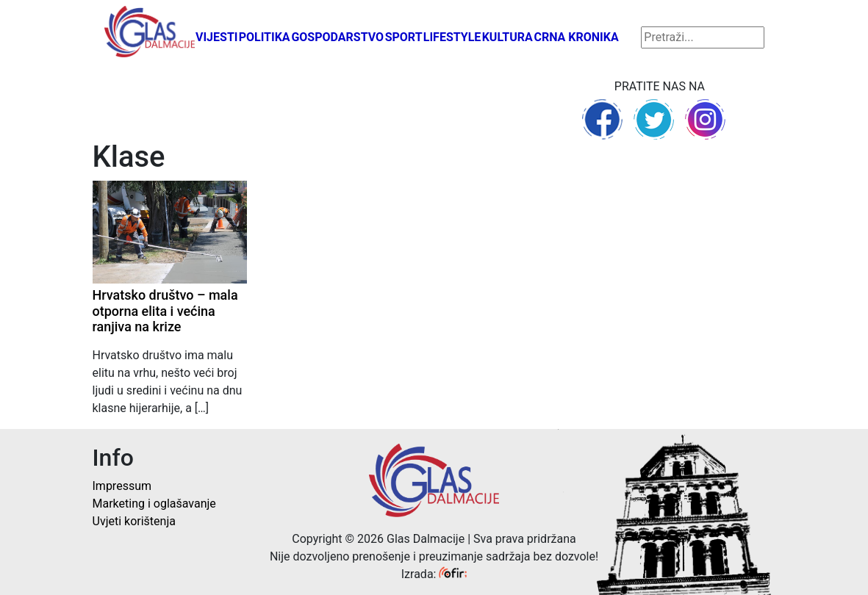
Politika (265, 37)
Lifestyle (452, 37)
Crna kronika (576, 37)
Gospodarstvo (337, 37)
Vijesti (217, 37)
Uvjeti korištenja (134, 521)
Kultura (507, 37)
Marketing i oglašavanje (154, 504)
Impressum (122, 486)
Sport (404, 37)
